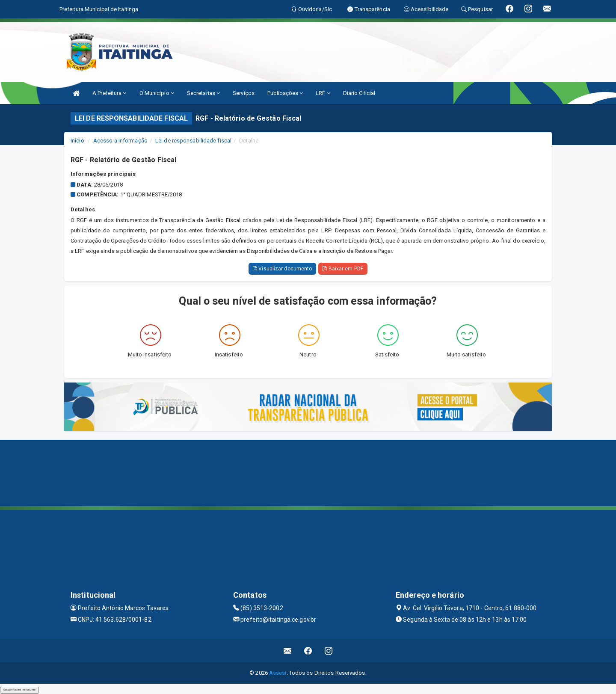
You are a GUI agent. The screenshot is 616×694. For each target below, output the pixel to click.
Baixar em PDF (343, 269)
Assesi (278, 673)
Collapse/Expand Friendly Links (19, 690)
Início (77, 141)
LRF (323, 93)
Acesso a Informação (120, 141)
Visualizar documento (282, 269)
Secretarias (203, 93)
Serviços (244, 93)
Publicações (285, 93)
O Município (157, 93)
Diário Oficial (359, 93)
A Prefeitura (109, 93)
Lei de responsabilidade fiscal (193, 141)
